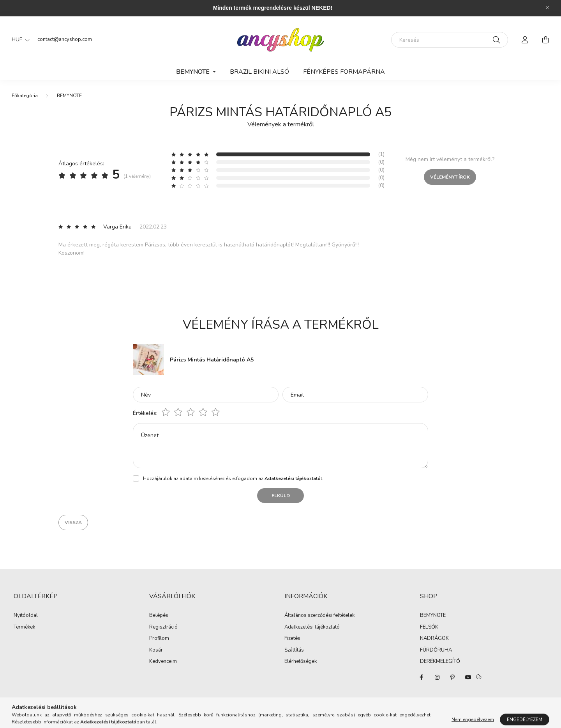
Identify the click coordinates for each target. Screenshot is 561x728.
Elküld (281, 496)
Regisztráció (163, 627)
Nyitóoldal (26, 616)
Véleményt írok (450, 177)
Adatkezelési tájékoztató (312, 627)
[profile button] (525, 40)
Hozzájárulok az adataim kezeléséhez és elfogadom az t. (233, 478)
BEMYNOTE (69, 96)
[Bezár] (547, 8)
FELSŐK (429, 627)
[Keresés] (450, 40)
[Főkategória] (25, 96)
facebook (422, 677)
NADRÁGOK (434, 639)
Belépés (159, 616)
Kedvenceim (163, 662)
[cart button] (545, 40)
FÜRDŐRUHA (436, 650)
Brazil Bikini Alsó (259, 72)
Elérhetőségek (301, 662)
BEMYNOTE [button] (194, 72)
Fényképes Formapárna (344, 72)
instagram (437, 677)
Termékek (24, 627)
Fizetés (292, 639)
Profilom (159, 639)
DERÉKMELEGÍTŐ (440, 662)
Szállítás (294, 650)
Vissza (73, 523)
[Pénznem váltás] (19, 40)
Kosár (156, 650)
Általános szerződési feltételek (319, 616)
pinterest (453, 677)
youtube (468, 677)
